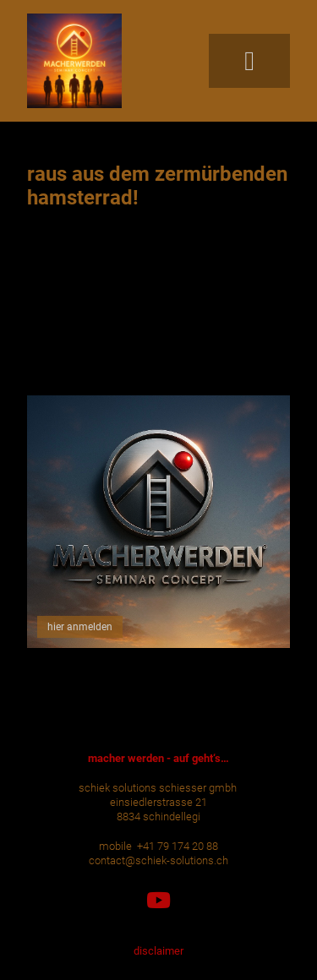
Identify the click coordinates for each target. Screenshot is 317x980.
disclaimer (158, 951)
